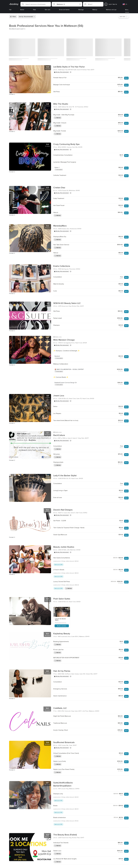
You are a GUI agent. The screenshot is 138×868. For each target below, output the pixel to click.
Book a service (62, 626)
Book (126, 78)
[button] (36, 4)
